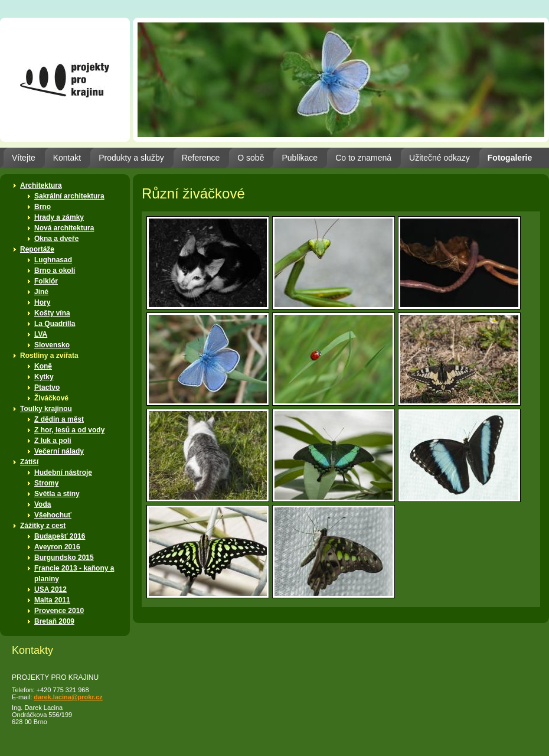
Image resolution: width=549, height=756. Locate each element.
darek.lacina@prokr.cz (68, 697)
